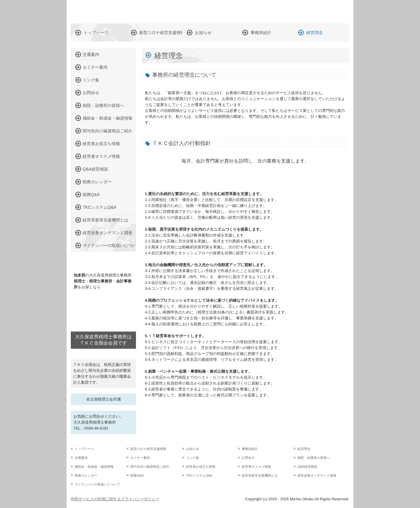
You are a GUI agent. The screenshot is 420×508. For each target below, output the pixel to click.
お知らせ (203, 33)
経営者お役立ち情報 (101, 144)
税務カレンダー (97, 182)
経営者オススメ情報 (101, 156)
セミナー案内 (95, 67)
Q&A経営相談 (95, 169)
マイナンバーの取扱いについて (109, 245)
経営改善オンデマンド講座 (108, 233)
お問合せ (91, 93)
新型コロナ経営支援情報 (161, 33)
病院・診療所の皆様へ (103, 105)
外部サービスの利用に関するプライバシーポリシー (115, 499)
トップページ (96, 33)
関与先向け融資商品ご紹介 (108, 131)
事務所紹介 (261, 33)
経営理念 (315, 33)
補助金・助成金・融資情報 (108, 118)
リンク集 (91, 80)
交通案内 (91, 54)
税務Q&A (91, 194)
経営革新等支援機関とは (105, 220)
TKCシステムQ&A (100, 207)
